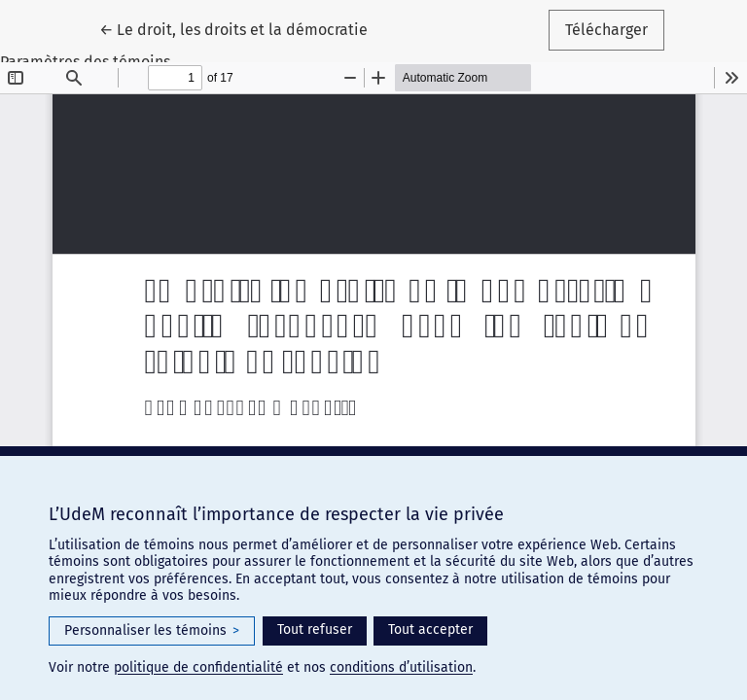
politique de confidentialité (198, 667)
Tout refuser (315, 630)
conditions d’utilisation (401, 667)
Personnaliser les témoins (152, 631)
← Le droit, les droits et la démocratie (242, 28)
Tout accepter (430, 630)
